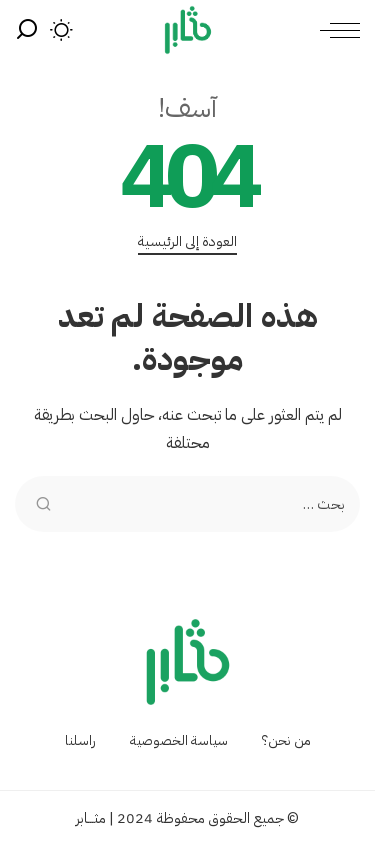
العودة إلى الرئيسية (187, 242)
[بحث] (27, 30)
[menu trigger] (335, 30)
